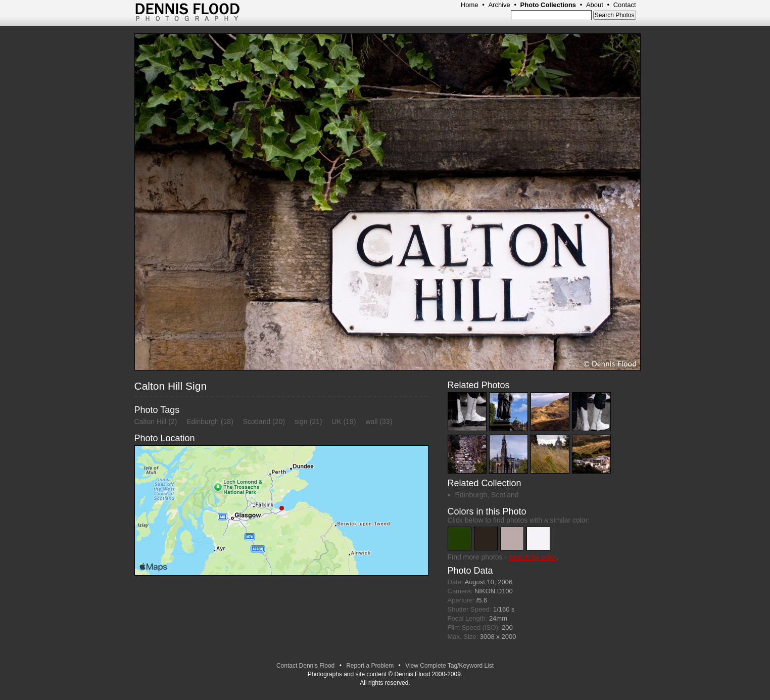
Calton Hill (151, 422)
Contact (625, 5)
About (595, 5)
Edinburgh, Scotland (487, 495)
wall (371, 422)
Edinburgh (203, 422)
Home (470, 5)
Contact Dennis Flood (305, 666)
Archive (499, 5)
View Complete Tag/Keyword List (449, 666)
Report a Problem (370, 666)
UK (336, 422)
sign (301, 422)
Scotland (257, 422)
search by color (533, 557)
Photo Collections (548, 5)
